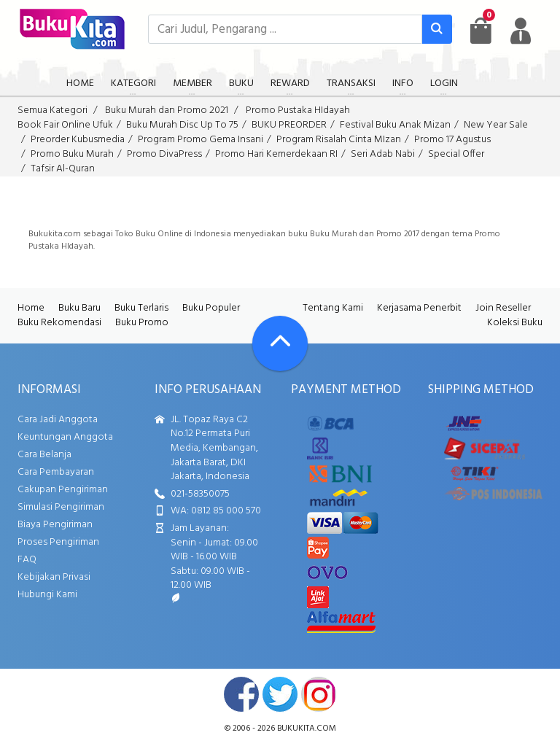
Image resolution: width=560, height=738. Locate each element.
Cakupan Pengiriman (63, 490)
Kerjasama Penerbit (419, 308)
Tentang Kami (333, 308)
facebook (241, 694)
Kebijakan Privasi (54, 577)
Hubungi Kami (47, 595)
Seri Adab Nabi (383, 154)
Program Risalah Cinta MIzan (339, 140)
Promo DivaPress (164, 154)
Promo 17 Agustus (452, 140)
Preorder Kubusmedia (78, 140)
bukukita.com (307, 729)
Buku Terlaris (141, 308)
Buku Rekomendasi (59, 323)
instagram (319, 694)
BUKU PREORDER (289, 125)
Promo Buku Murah (72, 154)
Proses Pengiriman (58, 542)
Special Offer (456, 154)
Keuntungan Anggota (65, 437)
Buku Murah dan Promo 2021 (167, 110)
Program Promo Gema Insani (201, 140)
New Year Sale (496, 125)
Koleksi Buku (515, 323)
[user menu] (521, 31)
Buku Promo (142, 323)
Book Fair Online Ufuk (65, 125)
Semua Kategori (52, 110)
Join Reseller (503, 308)
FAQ (27, 560)
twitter (280, 694)
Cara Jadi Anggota (58, 420)
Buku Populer (211, 308)
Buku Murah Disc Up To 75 (182, 125)
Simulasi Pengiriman (61, 507)
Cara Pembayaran (56, 472)
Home (31, 308)
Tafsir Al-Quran (63, 169)
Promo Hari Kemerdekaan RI (276, 154)
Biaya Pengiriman (55, 525)
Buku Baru (79, 308)
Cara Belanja (44, 455)
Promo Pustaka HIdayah (298, 110)
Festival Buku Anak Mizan (395, 125)
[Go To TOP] (280, 343)
